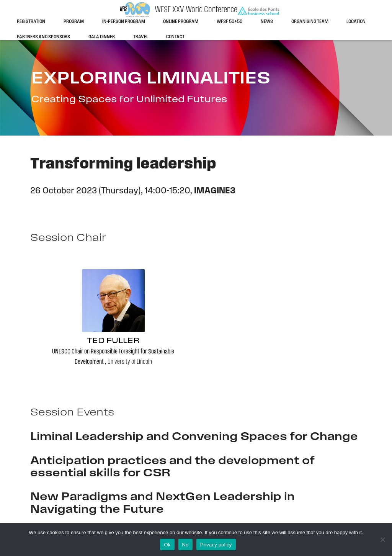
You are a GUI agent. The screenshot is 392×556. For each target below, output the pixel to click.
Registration (31, 22)
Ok (167, 545)
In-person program (124, 22)
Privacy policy (216, 545)
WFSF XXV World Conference (196, 10)
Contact (175, 37)
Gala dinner (102, 37)
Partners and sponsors (43, 37)
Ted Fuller (113, 341)
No (185, 545)
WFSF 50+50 (229, 22)
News (267, 22)
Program (74, 22)
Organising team (310, 22)
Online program (181, 22)
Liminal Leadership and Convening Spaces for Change (194, 437)
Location (356, 22)
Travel (141, 37)
